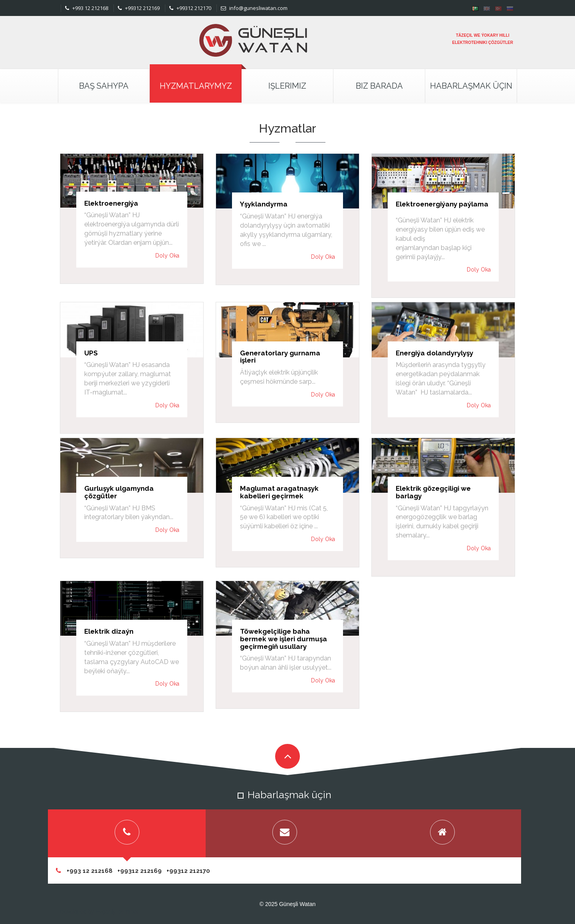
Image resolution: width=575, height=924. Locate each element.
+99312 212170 (190, 8)
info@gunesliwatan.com (254, 8)
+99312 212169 (139, 8)
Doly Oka (167, 256)
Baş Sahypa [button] (104, 86)
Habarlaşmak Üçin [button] (471, 86)
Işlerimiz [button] (287, 86)
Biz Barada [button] (379, 86)
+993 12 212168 (87, 8)
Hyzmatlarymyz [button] (196, 86)
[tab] (127, 833)
